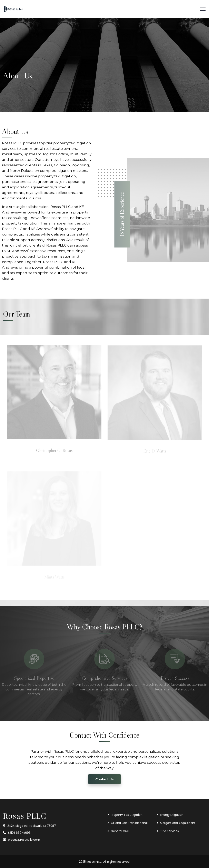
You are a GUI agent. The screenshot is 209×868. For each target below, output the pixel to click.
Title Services (169, 831)
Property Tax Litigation (127, 815)
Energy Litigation (172, 815)
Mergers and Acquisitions (178, 823)
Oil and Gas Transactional (129, 823)
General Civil (120, 831)
